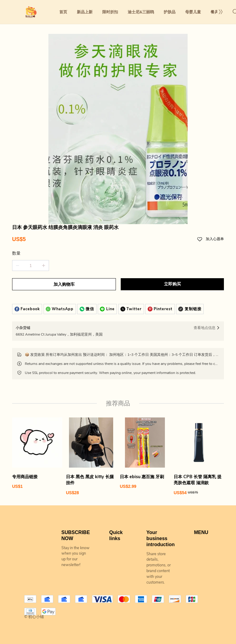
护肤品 (170, 12)
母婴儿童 (193, 12)
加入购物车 (64, 284)
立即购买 (172, 284)
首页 (63, 12)
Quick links (116, 535)
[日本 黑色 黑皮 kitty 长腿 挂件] (91, 456)
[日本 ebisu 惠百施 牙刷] (145, 453)
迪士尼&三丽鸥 (141, 12)
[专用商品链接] (37, 453)
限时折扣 (110, 12)
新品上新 (85, 12)
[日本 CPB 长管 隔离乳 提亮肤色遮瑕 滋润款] (199, 456)
